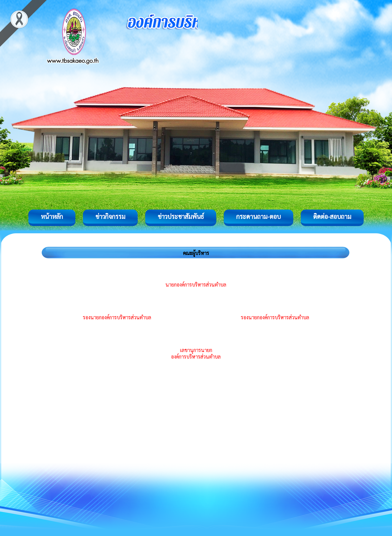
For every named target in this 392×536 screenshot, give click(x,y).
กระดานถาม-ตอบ (258, 216)
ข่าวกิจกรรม (110, 216)
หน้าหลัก (52, 216)
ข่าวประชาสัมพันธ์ (181, 216)
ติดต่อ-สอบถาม (332, 216)
